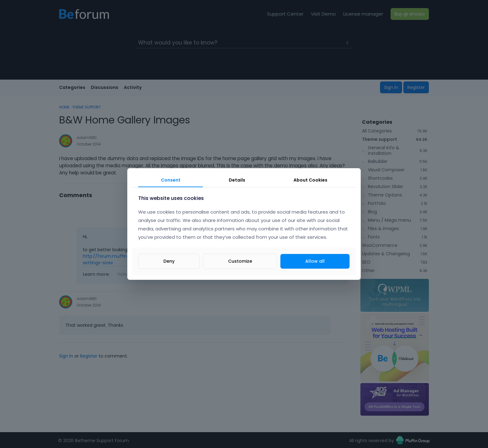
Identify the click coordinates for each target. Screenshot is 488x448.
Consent (171, 180)
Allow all (315, 261)
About (310, 180)
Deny (169, 261)
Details (237, 180)
